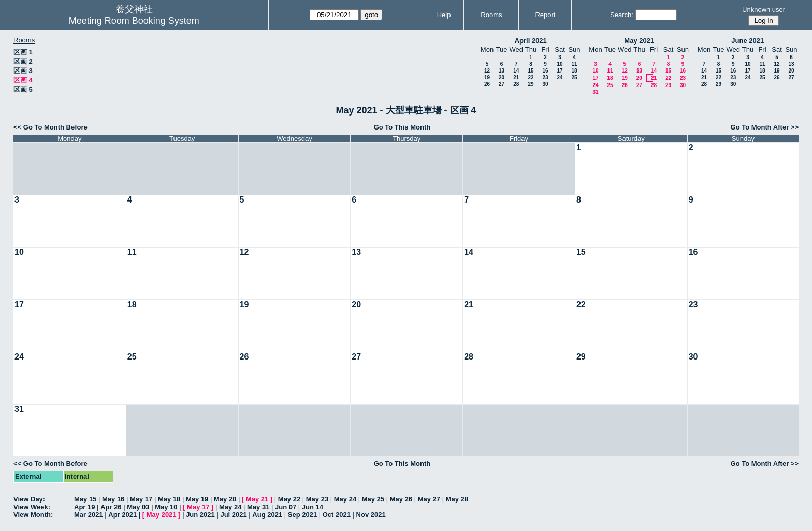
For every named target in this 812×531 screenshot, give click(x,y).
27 (502, 84)
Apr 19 (84, 507)
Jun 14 (313, 507)
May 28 (457, 499)
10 (560, 64)
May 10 (166, 507)
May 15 (85, 499)
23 (545, 77)
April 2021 (531, 41)
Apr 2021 (122, 515)
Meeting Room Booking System (134, 21)
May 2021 (639, 41)
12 (487, 71)
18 (574, 71)
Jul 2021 (233, 515)
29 (531, 84)
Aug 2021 (267, 515)
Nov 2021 (371, 515)
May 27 (429, 499)
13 (502, 71)
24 (560, 77)
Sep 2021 (302, 515)
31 (595, 92)
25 (574, 77)
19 (487, 77)
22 (531, 77)
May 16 (113, 499)
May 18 (169, 499)
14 (516, 71)
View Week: (32, 507)
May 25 (373, 499)
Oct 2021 (337, 515)
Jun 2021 (200, 515)
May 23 (317, 499)
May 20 (225, 499)
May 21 (257, 499)
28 (516, 84)
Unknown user (764, 10)
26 (487, 84)
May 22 (289, 499)
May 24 (345, 499)
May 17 (141, 499)
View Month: (33, 515)
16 (545, 71)
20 (502, 77)
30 (545, 84)
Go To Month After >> (765, 127)
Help (444, 15)
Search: (622, 15)
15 (531, 71)
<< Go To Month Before (50, 127)
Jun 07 (286, 507)
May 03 (138, 507)
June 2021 (748, 41)
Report (545, 15)
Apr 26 (111, 507)
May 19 (197, 499)
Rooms (491, 15)
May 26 (401, 499)
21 (516, 77)
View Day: (29, 499)
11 (574, 64)
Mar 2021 (89, 515)
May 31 (258, 507)
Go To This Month (402, 127)
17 (560, 71)
